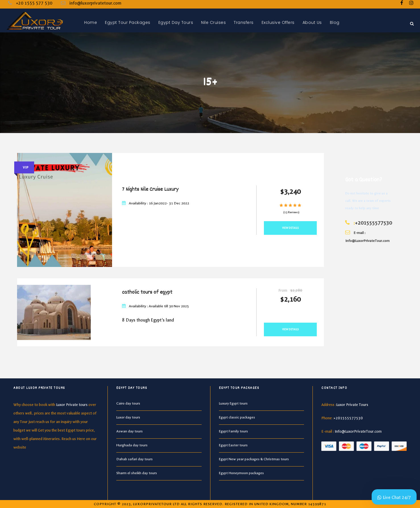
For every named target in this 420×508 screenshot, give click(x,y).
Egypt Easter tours (233, 445)
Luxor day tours (128, 417)
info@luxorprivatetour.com (95, 3)
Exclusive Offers (278, 22)
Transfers (244, 22)
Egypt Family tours (233, 431)
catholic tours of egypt (147, 293)
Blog (335, 22)
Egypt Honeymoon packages (241, 473)
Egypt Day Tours (176, 22)
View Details (290, 228)
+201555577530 (373, 223)
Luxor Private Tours (352, 405)
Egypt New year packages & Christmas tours (254, 459)
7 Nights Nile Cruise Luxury (150, 190)
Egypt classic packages (237, 417)
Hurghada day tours (132, 445)
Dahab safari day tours (135, 459)
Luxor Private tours (72, 405)
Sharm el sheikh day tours (137, 473)
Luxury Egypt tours (233, 403)
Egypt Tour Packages (128, 22)
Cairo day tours (128, 403)
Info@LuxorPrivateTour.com (358, 431)
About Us (312, 22)
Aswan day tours (130, 431)
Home (91, 22)
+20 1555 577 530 (34, 3)
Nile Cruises (213, 22)
